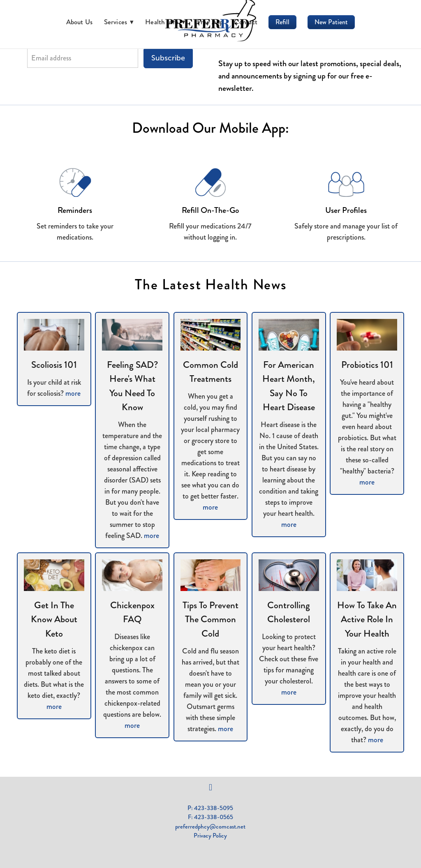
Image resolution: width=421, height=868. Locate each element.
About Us (80, 22)
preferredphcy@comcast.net (210, 826)
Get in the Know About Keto (54, 619)
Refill (282, 22)
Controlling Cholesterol (289, 612)
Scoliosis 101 (54, 365)
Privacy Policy (210, 836)
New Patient (331, 22)
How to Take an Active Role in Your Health (367, 619)
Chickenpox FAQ (132, 612)
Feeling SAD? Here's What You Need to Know (132, 386)
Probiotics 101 (367, 365)
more (73, 393)
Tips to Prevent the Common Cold (210, 619)
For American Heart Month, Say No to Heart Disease (289, 386)
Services (119, 22)
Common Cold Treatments (210, 372)
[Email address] (83, 58)
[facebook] (210, 787)
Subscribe (168, 58)
